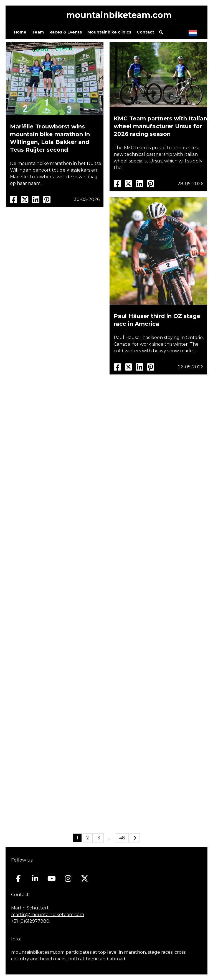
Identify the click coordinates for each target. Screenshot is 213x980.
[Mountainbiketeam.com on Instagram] (68, 879)
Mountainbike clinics (109, 32)
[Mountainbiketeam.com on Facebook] (18, 879)
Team (38, 32)
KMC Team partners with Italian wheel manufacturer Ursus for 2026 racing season (160, 126)
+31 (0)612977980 (30, 921)
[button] (161, 32)
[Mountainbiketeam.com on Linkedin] (35, 879)
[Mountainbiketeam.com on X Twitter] (85, 879)
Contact (145, 32)
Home (20, 32)
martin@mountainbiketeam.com (48, 915)
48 (122, 838)
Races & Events (66, 32)
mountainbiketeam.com (119, 15)
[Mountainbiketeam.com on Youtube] (52, 879)
